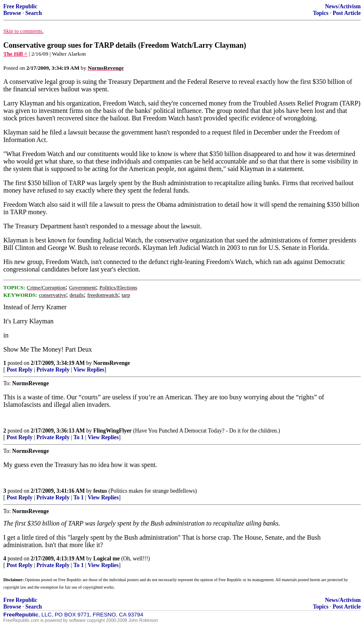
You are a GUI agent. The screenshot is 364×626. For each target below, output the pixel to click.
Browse (12, 13)
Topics (321, 13)
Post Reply (20, 370)
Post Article (347, 13)
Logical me (107, 559)
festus (100, 491)
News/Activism (343, 6)
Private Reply (53, 370)
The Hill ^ (15, 54)
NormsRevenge (112, 363)
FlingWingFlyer (113, 431)
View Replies (89, 370)
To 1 (79, 437)
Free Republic (20, 6)
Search (34, 13)
